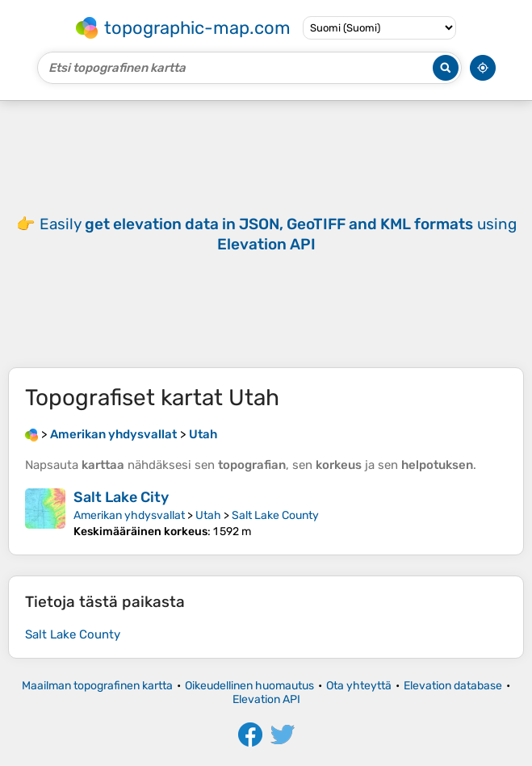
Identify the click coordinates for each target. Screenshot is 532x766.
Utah (208, 515)
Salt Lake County (275, 515)
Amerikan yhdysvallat (129, 515)
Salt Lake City (121, 497)
